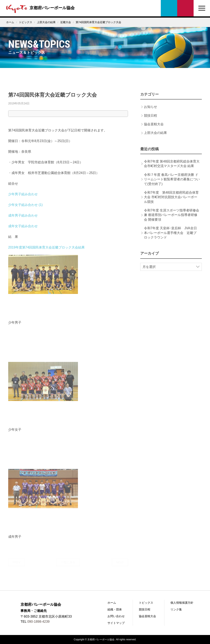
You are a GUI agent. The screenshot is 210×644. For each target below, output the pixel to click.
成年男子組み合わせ (23, 219)
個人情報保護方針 (182, 603)
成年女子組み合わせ (23, 230)
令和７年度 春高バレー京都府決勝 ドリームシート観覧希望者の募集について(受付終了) (172, 183)
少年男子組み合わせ (23, 198)
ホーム (10, 22)
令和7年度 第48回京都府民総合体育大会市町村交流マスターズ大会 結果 (172, 167)
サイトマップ (116, 623)
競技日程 (151, 119)
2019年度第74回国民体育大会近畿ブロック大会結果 (46, 251)
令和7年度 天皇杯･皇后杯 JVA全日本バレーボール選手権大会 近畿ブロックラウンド (170, 236)
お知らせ (151, 110)
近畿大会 (66, 22)
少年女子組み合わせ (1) (25, 208)
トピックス (26, 22)
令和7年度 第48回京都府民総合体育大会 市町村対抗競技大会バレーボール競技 (171, 201)
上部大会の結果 (46, 22)
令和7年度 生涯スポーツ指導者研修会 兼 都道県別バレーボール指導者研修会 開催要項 (172, 219)
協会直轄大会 (154, 128)
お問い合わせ (185, 8)
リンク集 (176, 609)
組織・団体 (115, 609)
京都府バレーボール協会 (39, 8)
